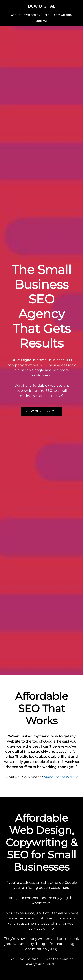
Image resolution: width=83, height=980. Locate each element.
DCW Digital (42, 6)
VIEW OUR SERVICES (42, 411)
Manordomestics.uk (60, 777)
